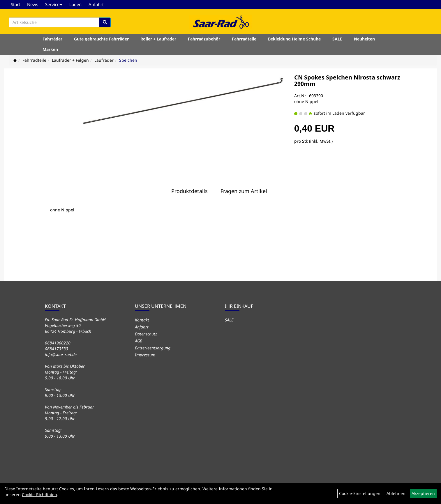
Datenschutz (146, 334)
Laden (75, 4)
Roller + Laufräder (158, 39)
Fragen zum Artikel (244, 191)
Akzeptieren (423, 493)
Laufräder (104, 60)
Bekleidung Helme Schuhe (294, 39)
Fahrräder (52, 39)
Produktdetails (189, 191)
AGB (139, 341)
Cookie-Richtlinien (39, 495)
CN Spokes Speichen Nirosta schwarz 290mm (347, 81)
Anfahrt (96, 4)
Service (54, 4)
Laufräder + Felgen (70, 60)
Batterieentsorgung (153, 348)
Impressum (145, 355)
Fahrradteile (244, 39)
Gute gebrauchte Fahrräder (101, 39)
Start (15, 4)
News (33, 4)
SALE (337, 39)
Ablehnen (396, 493)
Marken (50, 49)
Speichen (128, 60)
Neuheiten (364, 39)
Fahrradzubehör (204, 39)
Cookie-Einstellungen (360, 493)
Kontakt (142, 320)
